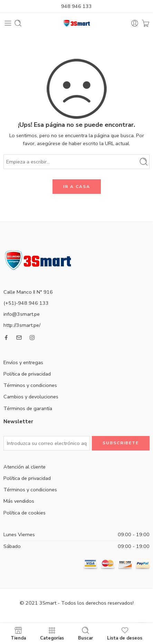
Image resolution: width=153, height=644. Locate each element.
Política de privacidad (27, 374)
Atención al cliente (25, 467)
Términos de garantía (28, 408)
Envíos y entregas (23, 362)
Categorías (52, 633)
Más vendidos (19, 501)
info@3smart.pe (22, 314)
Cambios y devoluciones (31, 397)
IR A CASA (77, 187)
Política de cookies (25, 513)
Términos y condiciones (30, 385)
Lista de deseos (125, 633)
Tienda (18, 633)
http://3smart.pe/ (22, 325)
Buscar (85, 633)
